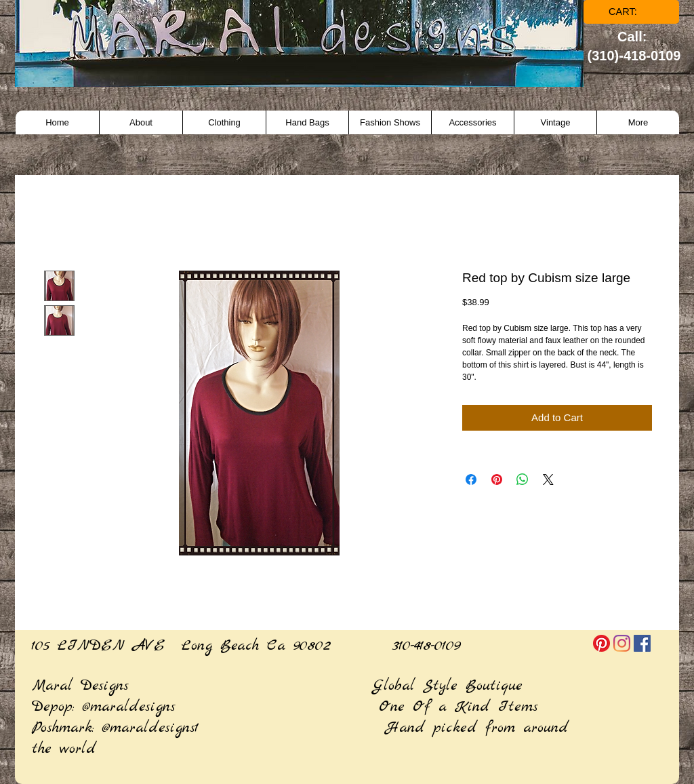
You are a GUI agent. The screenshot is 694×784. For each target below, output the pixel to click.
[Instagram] (622, 643)
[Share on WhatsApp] (523, 479)
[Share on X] (548, 479)
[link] (632, 12)
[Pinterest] (601, 643)
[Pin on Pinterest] (497, 479)
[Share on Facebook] (471, 479)
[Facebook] (642, 643)
